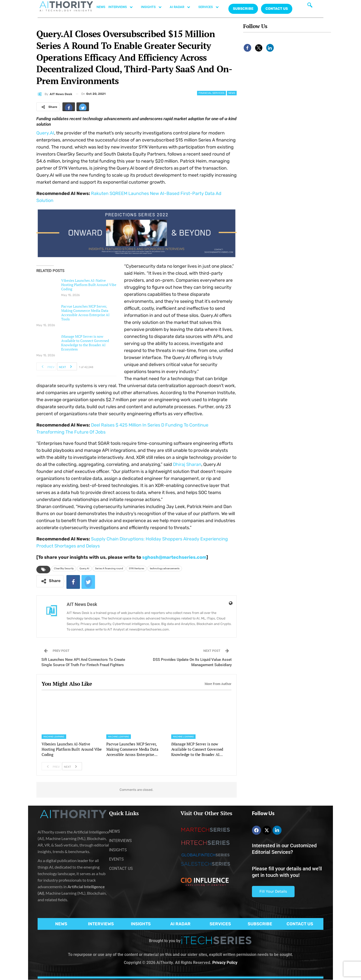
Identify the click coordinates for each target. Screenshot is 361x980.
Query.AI (45, 133)
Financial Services (211, 93)
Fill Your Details (273, 891)
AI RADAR (183, 7)
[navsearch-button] (310, 6)
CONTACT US (277, 9)
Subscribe (243, 9)
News (232, 93)
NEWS (101, 7)
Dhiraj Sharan (187, 464)
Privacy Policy (225, 963)
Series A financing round (109, 568)
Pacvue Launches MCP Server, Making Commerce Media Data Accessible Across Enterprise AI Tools (85, 313)
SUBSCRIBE (260, 924)
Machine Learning (54, 737)
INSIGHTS (154, 7)
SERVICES (211, 7)
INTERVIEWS (123, 7)
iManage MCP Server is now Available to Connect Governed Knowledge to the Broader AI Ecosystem (85, 343)
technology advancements (165, 568)
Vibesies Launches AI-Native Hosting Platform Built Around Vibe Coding (89, 285)
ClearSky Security (64, 568)
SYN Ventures (137, 568)
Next (67, 367)
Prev (47, 367)
